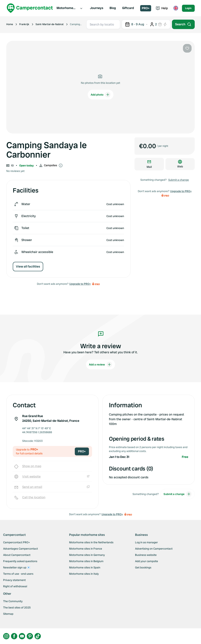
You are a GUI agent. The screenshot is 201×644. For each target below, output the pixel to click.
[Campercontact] (30, 8)
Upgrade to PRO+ (80, 284)
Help (162, 8)
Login (188, 8)
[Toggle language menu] (176, 8)
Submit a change (179, 180)
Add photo (101, 95)
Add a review (100, 364)
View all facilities (28, 266)
